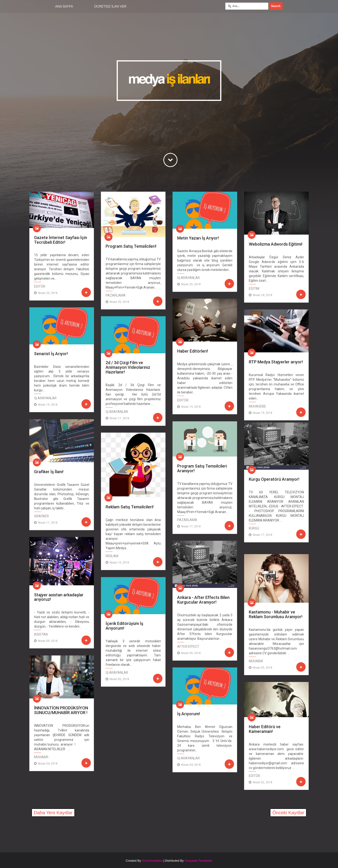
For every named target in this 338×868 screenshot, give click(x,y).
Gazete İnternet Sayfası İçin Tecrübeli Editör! (61, 240)
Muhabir (256, 661)
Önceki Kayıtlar (288, 813)
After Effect (188, 647)
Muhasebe (257, 406)
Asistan (41, 634)
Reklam (112, 556)
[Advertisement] (84, 832)
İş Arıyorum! (189, 714)
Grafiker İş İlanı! (49, 472)
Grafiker (41, 516)
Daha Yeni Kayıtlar (53, 813)
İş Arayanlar (188, 278)
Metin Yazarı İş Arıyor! (198, 238)
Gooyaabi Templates (198, 861)
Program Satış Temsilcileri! (131, 246)
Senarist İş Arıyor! (51, 354)
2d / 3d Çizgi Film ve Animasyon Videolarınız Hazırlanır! (128, 367)
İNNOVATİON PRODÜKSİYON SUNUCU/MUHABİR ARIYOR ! (61, 710)
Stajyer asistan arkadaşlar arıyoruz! (59, 597)
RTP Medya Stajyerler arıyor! (276, 362)
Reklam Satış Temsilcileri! (130, 507)
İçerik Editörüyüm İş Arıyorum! (124, 626)
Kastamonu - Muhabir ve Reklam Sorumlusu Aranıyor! (276, 614)
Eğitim (254, 289)
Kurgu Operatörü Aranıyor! (274, 479)
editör (40, 286)
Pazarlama (116, 295)
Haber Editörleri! (193, 351)
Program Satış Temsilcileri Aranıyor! (202, 468)
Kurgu (254, 528)
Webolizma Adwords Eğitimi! (276, 244)
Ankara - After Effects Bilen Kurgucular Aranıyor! (203, 600)
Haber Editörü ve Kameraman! (265, 729)
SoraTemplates (152, 861)
